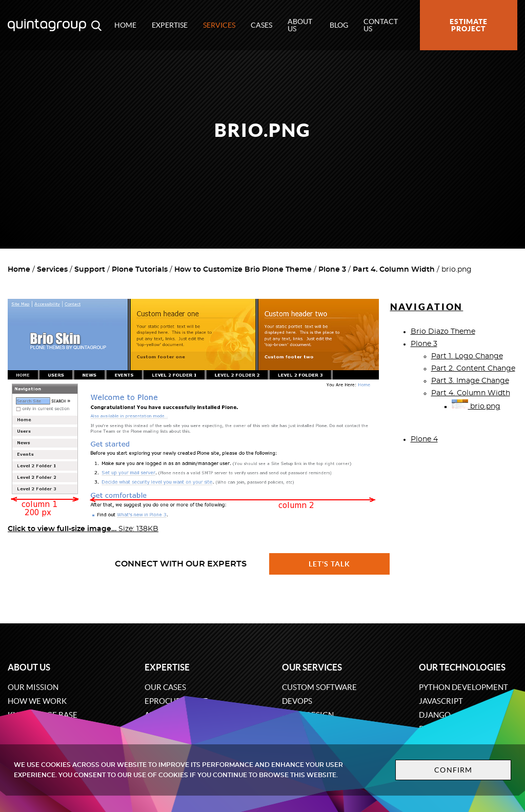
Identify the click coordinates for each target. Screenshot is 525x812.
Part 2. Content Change (473, 369)
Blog (339, 25)
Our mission (33, 687)
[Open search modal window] (96, 25)
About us (300, 25)
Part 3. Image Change (470, 381)
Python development (463, 687)
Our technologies (462, 667)
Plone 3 (332, 270)
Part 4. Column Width (394, 270)
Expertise (170, 25)
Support (90, 270)
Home (125, 25)
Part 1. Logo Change (467, 356)
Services (219, 25)
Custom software (319, 687)
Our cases (165, 687)
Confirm (453, 770)
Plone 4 (424, 439)
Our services (312, 667)
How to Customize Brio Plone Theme (243, 270)
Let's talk (330, 564)
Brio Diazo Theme (443, 332)
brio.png (476, 407)
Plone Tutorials (140, 270)
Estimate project (469, 25)
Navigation (427, 307)
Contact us (381, 25)
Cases (261, 25)
